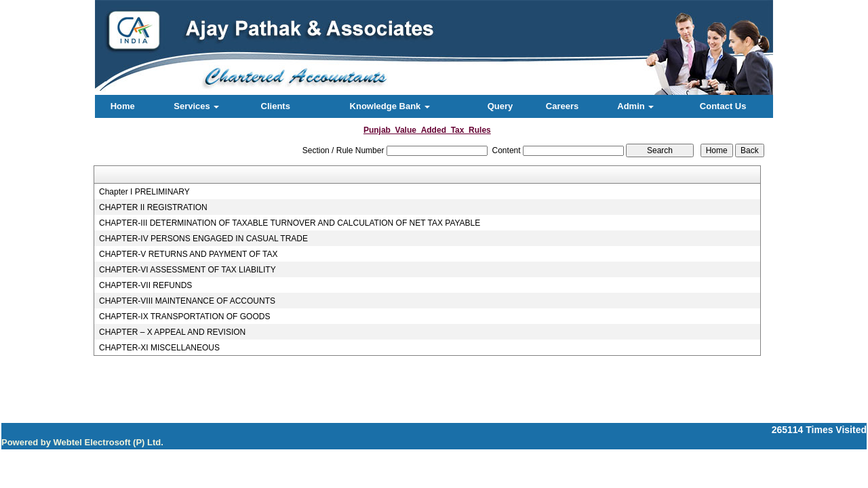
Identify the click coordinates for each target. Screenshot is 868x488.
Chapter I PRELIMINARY (144, 192)
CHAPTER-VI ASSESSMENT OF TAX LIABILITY (188, 270)
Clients (276, 106)
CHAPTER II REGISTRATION (153, 207)
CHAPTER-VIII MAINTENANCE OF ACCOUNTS (187, 301)
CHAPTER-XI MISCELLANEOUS (159, 348)
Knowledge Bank (390, 106)
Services (196, 106)
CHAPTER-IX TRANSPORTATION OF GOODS (184, 317)
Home (123, 106)
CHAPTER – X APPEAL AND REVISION (172, 332)
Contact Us (723, 106)
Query (500, 106)
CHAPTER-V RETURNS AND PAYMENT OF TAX (189, 254)
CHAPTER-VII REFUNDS (145, 285)
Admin (635, 106)
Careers (562, 106)
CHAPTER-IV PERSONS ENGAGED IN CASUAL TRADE (203, 239)
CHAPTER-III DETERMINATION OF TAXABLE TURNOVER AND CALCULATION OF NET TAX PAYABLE (290, 223)
